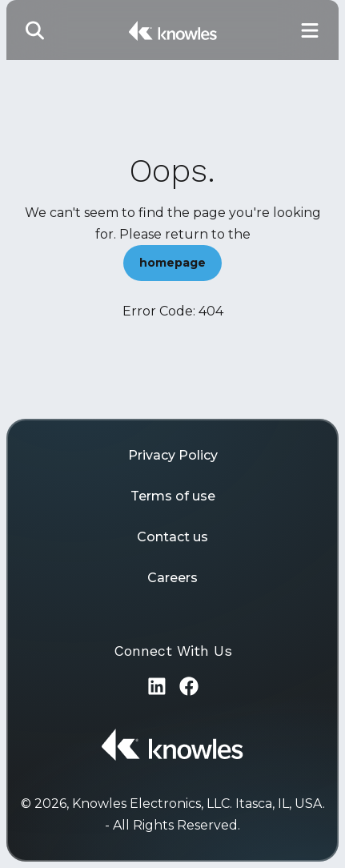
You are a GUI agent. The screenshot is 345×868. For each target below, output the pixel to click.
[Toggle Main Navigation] (310, 30)
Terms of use (173, 496)
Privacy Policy (173, 455)
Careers (172, 578)
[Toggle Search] (35, 30)
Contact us (172, 537)
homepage (172, 263)
